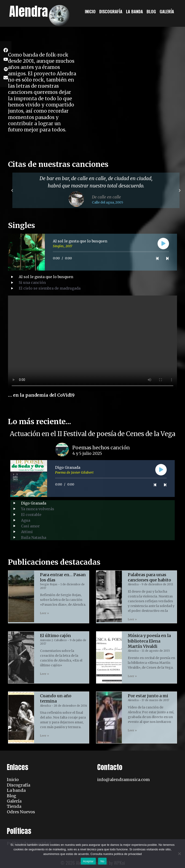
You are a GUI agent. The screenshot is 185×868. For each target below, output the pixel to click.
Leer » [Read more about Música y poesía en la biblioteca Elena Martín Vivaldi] (132, 676)
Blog (151, 11)
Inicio (90, 11)
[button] (12, 190)
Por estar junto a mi (148, 696)
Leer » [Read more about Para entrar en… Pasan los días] (44, 613)
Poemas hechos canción (101, 448)
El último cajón (55, 636)
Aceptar (88, 861)
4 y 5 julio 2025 (87, 453)
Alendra (29, 11)
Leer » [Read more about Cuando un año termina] (44, 736)
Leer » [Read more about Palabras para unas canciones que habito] (132, 619)
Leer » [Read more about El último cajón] (44, 674)
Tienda (14, 806)
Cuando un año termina (56, 698)
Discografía (111, 11)
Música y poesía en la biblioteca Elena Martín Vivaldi (149, 641)
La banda (134, 11)
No (102, 861)
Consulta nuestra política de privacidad (116, 854)
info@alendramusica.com (123, 780)
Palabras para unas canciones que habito (149, 577)
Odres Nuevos (21, 812)
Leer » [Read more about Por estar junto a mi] (132, 730)
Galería (167, 11)
